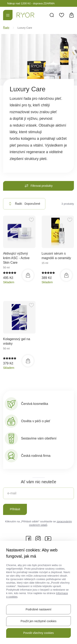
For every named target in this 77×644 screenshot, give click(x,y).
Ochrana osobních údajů (51, 619)
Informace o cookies (21, 625)
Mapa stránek (39, 612)
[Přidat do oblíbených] (31, 220)
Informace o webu (19, 619)
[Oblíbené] (62, 15)
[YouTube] (48, 539)
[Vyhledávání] (52, 15)
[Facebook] (29, 539)
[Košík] (71, 15)
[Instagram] (38, 539)
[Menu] (8, 15)
